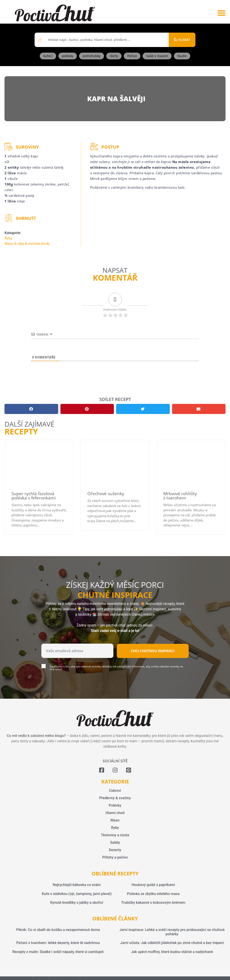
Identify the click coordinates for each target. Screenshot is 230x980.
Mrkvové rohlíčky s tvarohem (180, 496)
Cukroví (115, 791)
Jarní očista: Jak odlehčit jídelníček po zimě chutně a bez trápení (172, 943)
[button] (221, 13)
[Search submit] (182, 40)
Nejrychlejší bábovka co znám (77, 885)
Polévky (115, 805)
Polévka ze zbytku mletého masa (153, 894)
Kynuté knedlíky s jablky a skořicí (77, 903)
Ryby (8, 238)
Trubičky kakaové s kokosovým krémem (153, 903)
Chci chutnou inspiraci (153, 651)
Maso (115, 820)
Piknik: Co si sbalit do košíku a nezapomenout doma (58, 930)
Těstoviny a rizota (115, 835)
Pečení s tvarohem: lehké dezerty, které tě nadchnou (58, 943)
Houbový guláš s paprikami (153, 885)
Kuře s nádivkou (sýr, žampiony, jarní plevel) (77, 894)
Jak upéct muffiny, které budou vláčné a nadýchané (172, 952)
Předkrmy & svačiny (115, 798)
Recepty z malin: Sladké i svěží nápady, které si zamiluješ (58, 952)
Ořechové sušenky (106, 494)
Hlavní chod (115, 813)
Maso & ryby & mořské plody (27, 244)
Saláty (115, 842)
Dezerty (115, 850)
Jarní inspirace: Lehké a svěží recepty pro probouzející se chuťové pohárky (172, 932)
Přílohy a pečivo (115, 857)
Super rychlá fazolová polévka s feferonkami (34, 496)
